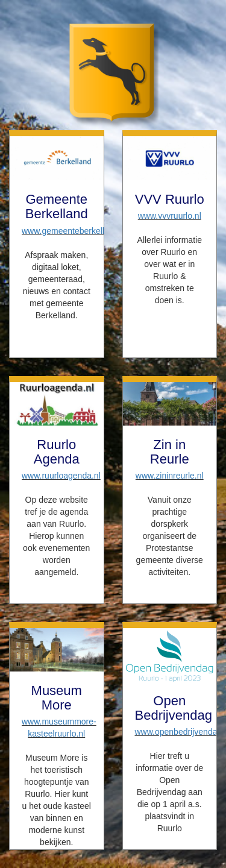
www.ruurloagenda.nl (61, 476)
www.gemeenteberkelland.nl (74, 231)
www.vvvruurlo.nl (170, 216)
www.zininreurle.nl (170, 476)
